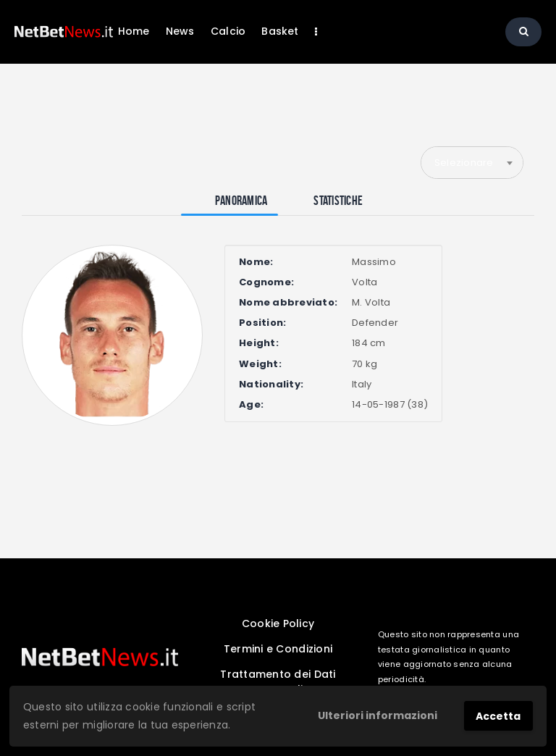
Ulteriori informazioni (378, 715)
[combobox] (472, 162)
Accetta (498, 716)
